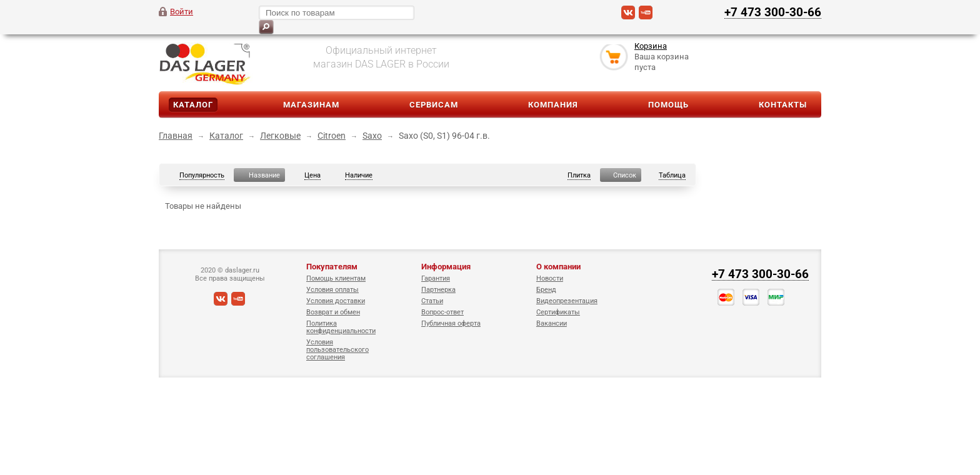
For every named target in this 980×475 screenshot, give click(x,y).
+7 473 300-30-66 (773, 12)
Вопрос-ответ (442, 312)
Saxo (372, 136)
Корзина (651, 46)
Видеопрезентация (567, 301)
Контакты (783, 105)
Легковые (280, 136)
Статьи (432, 301)
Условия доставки (336, 301)
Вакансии (552, 323)
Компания (553, 105)
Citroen (332, 136)
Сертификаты (558, 312)
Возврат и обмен (333, 312)
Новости (550, 278)
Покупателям (332, 267)
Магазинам (311, 105)
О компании (558, 267)
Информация (446, 267)
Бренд (546, 290)
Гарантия (436, 278)
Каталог (193, 105)
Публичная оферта (451, 323)
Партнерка (438, 290)
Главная (176, 136)
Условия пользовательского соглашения (337, 350)
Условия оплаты (332, 290)
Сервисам (434, 105)
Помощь (668, 105)
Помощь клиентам (336, 278)
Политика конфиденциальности (341, 327)
